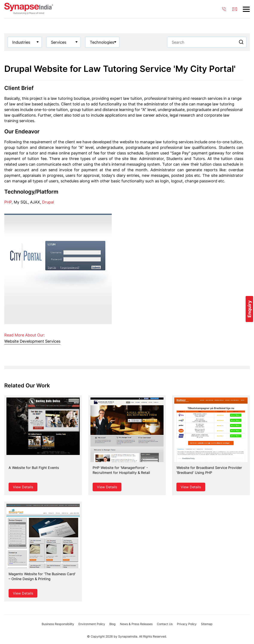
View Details (23, 487)
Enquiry (249, 309)
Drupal (48, 202)
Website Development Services (32, 341)
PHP (8, 202)
